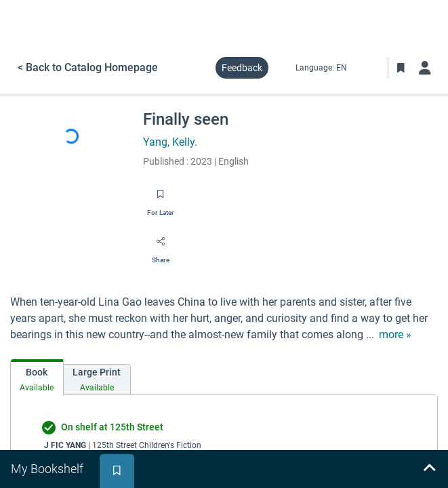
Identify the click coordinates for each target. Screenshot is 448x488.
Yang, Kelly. (170, 142)
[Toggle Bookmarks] (401, 68)
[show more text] (395, 335)
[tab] (37, 377)
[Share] (161, 246)
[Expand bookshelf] (429, 469)
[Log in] (425, 68)
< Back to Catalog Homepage (88, 67)
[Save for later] (161, 199)
